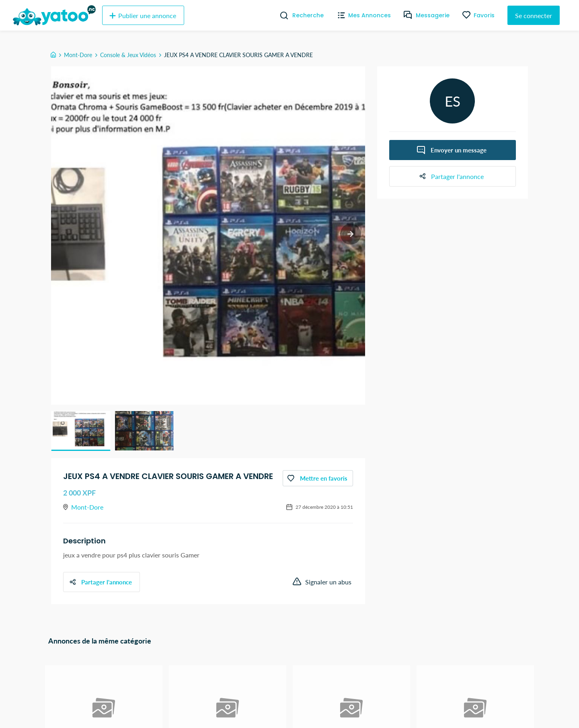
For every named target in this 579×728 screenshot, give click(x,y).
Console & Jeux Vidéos (128, 55)
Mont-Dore (78, 55)
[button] (81, 431)
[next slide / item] (350, 235)
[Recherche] (281, 15)
